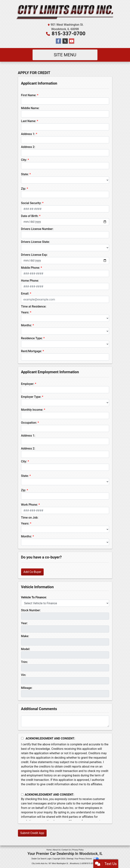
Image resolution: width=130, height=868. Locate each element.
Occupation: (29, 423)
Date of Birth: (30, 216)
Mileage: (27, 688)
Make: (25, 636)
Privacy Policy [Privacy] (78, 850)
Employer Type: (31, 397)
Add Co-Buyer (32, 572)
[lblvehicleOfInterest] (65, 603)
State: (25, 174)
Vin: (24, 675)
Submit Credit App (32, 833)
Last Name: (29, 121)
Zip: (24, 189)
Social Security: (31, 203)
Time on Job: (30, 518)
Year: (24, 623)
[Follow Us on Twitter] (65, 41)
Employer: (28, 384)
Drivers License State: (36, 242)
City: (24, 160)
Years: (25, 312)
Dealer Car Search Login (41, 859)
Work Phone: (29, 505)
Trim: (25, 662)
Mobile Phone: (31, 268)
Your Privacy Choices (87, 859)
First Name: (29, 95)
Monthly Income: (32, 410)
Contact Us (66, 850)
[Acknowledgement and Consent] (22, 738)
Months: (27, 325)
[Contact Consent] (22, 795)
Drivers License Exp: (34, 255)
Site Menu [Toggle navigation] (65, 55)
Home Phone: (30, 281)
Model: (26, 649)
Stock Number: (31, 610)
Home (49, 850)
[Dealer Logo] (65, 12)
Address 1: (28, 134)
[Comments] (65, 721)
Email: (25, 294)
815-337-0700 (69, 34)
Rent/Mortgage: (32, 351)
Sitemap (70, 859)
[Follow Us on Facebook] (58, 41)
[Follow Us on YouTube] (72, 41)
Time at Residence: (34, 306)
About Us (57, 850)
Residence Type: (32, 338)
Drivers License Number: (37, 229)
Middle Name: (30, 108)
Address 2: (28, 147)
